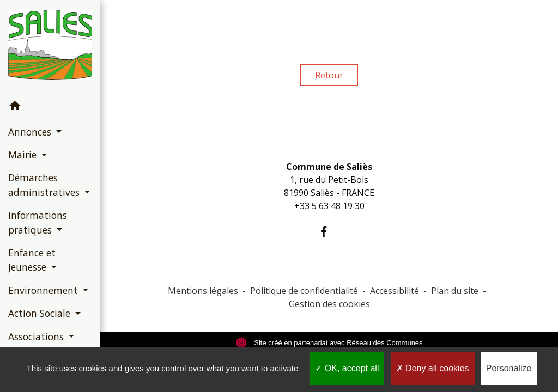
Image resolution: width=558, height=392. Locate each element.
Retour (329, 75)
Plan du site (455, 291)
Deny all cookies (433, 368)
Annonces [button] (31, 132)
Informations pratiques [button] (38, 222)
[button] (50, 107)
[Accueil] (50, 47)
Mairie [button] (24, 155)
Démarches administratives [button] (45, 185)
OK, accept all (347, 368)
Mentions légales (203, 291)
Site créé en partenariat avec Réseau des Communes (329, 343)
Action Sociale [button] (41, 313)
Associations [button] (37, 336)
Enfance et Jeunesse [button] (32, 260)
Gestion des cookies (329, 304)
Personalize (509, 368)
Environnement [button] (44, 290)
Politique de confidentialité (304, 291)
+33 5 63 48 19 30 (329, 206)
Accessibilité (395, 291)
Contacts (329, 145)
